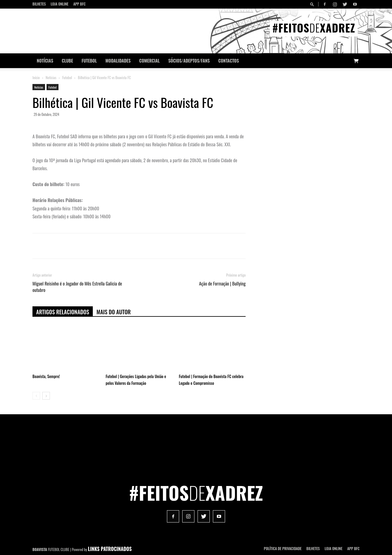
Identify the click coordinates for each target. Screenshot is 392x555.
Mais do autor (114, 312)
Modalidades (118, 61)
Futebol (89, 61)
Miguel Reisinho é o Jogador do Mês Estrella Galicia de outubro (77, 287)
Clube (68, 61)
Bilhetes (39, 4)
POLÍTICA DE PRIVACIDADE (283, 548)
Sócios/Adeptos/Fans (189, 61)
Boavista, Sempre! (46, 376)
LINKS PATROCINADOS (110, 549)
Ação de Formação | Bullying (222, 283)
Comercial (150, 61)
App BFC (79, 4)
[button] (313, 4)
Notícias (45, 61)
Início (36, 77)
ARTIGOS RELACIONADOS (63, 312)
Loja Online (59, 4)
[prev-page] (36, 396)
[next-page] (46, 396)
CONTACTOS (229, 61)
